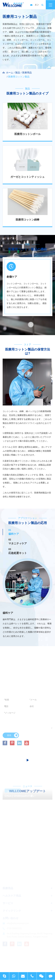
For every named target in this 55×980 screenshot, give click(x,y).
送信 (13, 736)
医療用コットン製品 (19, 77)
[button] (31, 325)
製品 (18, 73)
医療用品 (27, 73)
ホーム (10, 73)
